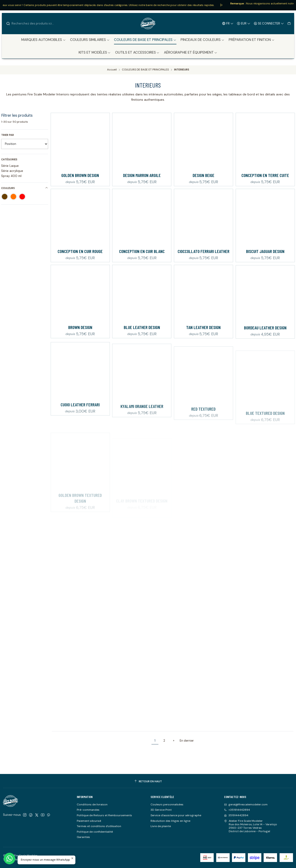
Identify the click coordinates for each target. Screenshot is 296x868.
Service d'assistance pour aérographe (176, 815)
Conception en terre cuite (265, 175)
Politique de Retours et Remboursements (104, 815)
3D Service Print (161, 810)
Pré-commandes (88, 810)
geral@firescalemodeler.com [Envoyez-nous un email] (246, 804)
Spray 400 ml (11, 176)
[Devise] (244, 23)
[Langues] (228, 23)
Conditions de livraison (92, 804)
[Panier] (289, 23)
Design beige (203, 175)
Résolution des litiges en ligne (170, 821)
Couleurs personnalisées (167, 804)
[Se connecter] (269, 23)
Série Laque (10, 166)
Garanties (83, 837)
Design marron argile (142, 175)
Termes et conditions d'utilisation (99, 826)
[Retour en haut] (148, 782)
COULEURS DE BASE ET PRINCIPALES (145, 70)
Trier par (8, 135)
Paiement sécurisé (89, 821)
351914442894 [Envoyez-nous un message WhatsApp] (236, 815)
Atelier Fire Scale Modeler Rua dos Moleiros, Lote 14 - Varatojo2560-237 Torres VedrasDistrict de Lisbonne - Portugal (251, 826)
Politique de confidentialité (95, 832)
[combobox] (30, 24)
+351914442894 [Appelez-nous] (237, 810)
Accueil (112, 70)
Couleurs (25, 188)
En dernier (187, 741)
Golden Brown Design (80, 175)
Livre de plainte (161, 826)
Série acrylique (12, 171)
